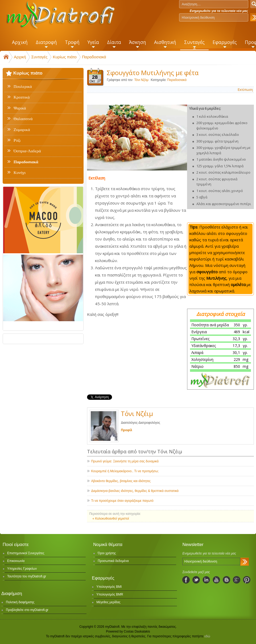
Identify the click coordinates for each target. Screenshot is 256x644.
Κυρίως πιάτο (65, 57)
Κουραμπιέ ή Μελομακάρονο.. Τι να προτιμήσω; (125, 471)
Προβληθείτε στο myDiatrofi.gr (27, 610)
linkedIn (206, 580)
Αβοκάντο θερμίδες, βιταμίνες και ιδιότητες (121, 481)
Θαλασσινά (23, 119)
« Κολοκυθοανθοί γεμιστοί (111, 519)
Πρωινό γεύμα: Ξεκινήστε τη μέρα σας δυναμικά (125, 461)
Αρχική (20, 57)
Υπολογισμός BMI (109, 587)
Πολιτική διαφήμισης (20, 602)
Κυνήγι (20, 173)
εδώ (207, 636)
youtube (216, 580)
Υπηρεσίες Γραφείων (22, 569)
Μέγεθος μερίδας (108, 602)
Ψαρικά (20, 108)
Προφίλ (126, 430)
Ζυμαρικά (22, 130)
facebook (186, 580)
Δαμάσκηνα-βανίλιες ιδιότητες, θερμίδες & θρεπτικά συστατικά (135, 491)
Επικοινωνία (16, 561)
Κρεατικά (22, 97)
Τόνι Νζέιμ (141, 80)
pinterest (247, 580)
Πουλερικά (23, 87)
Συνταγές (40, 57)
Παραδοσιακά (94, 57)
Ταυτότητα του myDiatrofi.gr (27, 576)
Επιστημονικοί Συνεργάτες (26, 553)
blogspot (226, 580)
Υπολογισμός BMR (110, 594)
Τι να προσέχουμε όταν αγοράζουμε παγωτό (122, 501)
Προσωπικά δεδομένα (113, 561)
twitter (196, 580)
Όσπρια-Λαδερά (27, 151)
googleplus (237, 580)
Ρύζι (17, 140)
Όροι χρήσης (107, 553)
